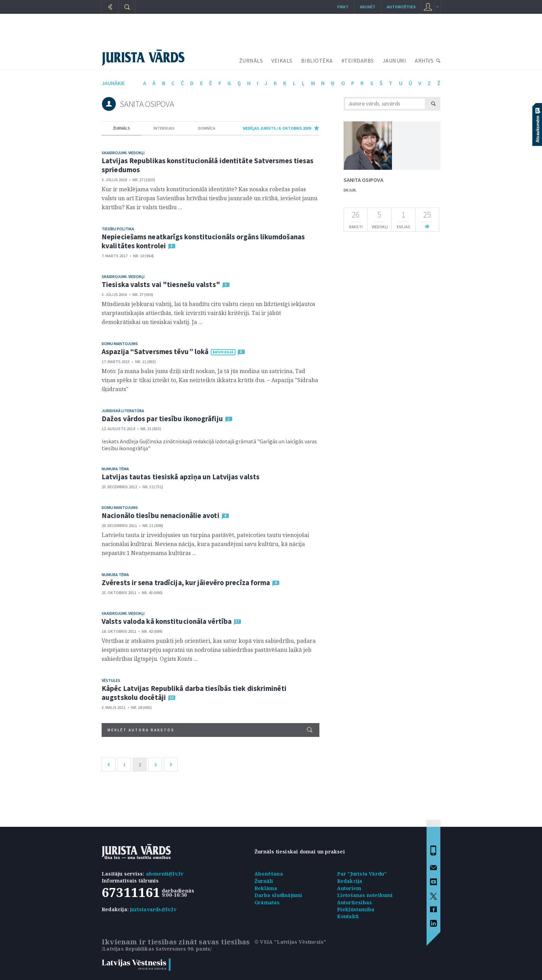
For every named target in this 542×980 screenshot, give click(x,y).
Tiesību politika (118, 229)
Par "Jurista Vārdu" (362, 874)
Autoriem (349, 888)
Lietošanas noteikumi (365, 895)
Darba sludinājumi (278, 895)
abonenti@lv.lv (165, 874)
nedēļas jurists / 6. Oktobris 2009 (277, 128)
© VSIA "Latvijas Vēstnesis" (290, 942)
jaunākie (113, 83)
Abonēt (368, 7)
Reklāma (266, 888)
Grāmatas (267, 902)
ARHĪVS (424, 61)
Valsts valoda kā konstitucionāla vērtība (167, 621)
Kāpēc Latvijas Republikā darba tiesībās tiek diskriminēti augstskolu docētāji (194, 693)
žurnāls (122, 128)
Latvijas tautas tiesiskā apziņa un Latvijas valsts (181, 477)
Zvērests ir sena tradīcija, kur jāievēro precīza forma (186, 583)
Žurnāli (264, 881)
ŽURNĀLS (251, 61)
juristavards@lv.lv (153, 909)
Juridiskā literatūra (123, 411)
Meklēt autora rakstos (210, 730)
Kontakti (348, 916)
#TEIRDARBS (358, 61)
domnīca (207, 128)
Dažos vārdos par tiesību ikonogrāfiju (162, 419)
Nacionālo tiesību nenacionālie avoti (161, 515)
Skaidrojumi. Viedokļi (123, 153)
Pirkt (343, 7)
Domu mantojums (120, 344)
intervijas (164, 128)
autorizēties (401, 7)
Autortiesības (355, 902)
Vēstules (111, 680)
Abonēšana (269, 874)
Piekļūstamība (356, 909)
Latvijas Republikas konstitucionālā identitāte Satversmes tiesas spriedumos (208, 165)
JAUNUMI (395, 61)
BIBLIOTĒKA (317, 61)
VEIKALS (282, 61)
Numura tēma (115, 469)
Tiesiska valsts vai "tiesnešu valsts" (161, 284)
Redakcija (350, 881)
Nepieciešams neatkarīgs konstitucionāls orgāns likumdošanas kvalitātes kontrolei (203, 241)
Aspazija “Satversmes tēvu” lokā (155, 352)
